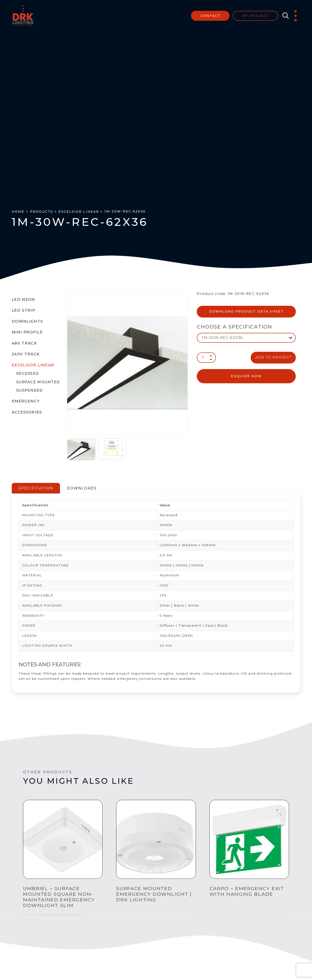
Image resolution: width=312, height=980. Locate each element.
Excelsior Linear (33, 365)
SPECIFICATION (36, 488)
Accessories (27, 412)
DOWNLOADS (82, 488)
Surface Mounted (38, 382)
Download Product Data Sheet (246, 311)
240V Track (26, 354)
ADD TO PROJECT (273, 357)
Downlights (27, 321)
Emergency (26, 401)
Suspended (30, 390)
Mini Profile (27, 332)
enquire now (246, 376)
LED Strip (23, 310)
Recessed (28, 373)
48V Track (24, 343)
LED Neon (23, 299)
